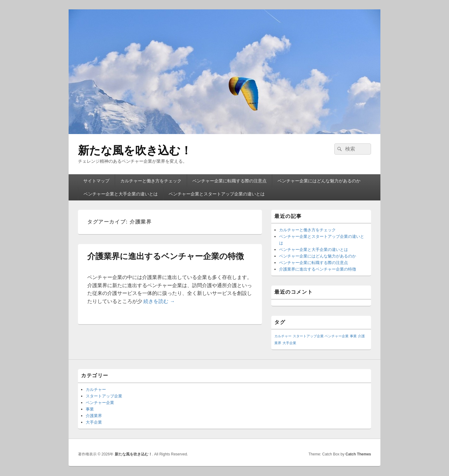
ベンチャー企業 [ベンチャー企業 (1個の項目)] (337, 336)
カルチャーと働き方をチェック (151, 181)
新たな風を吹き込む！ (135, 150)
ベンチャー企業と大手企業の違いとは (121, 194)
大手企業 (94, 422)
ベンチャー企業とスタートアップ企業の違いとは (217, 194)
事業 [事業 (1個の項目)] (353, 336)
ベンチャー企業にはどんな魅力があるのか (319, 181)
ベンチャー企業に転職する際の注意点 (229, 181)
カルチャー (96, 389)
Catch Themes (358, 454)
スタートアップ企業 (104, 396)
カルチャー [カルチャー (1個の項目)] (283, 336)
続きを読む (159, 301)
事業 (90, 409)
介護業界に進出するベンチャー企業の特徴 (166, 256)
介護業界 (94, 416)
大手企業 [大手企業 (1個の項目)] (289, 343)
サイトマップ (96, 181)
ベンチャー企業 (100, 403)
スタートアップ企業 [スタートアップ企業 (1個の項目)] (308, 336)
